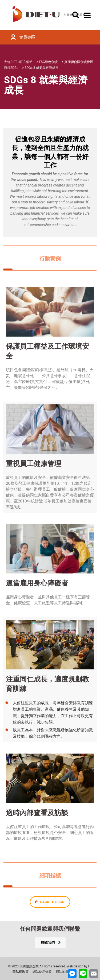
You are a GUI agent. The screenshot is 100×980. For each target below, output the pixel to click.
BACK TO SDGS (49, 902)
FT (90, 966)
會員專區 (27, 37)
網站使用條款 (42, 972)
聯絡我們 (51, 943)
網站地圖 (62, 972)
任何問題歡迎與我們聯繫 (50, 929)
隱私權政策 (21, 972)
